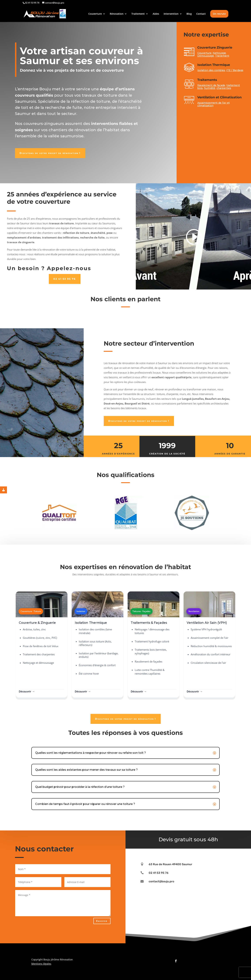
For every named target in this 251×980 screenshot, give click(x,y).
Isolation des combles (211, 70)
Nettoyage (219, 53)
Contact (201, 14)
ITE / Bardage (235, 70)
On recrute (219, 14)
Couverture (95, 14)
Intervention (171, 14)
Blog (189, 14)
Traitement (138, 14)
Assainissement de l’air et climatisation (214, 104)
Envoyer (102, 921)
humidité (210, 88)
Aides (156, 14)
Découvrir (25, 691)
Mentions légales (41, 964)
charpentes (224, 88)
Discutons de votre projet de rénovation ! (50, 153)
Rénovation (117, 14)
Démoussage (206, 56)
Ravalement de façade (211, 85)
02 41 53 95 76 (64, 279)
